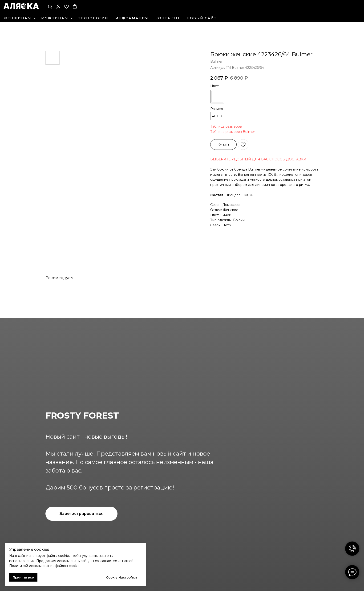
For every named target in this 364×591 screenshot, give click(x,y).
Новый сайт (202, 18)
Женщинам (18, 18)
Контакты (168, 18)
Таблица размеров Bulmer (233, 132)
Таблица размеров (226, 126)
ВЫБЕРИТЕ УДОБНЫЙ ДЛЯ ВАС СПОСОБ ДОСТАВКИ (258, 159)
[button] (50, 6)
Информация (132, 18)
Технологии (93, 18)
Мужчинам (55, 18)
